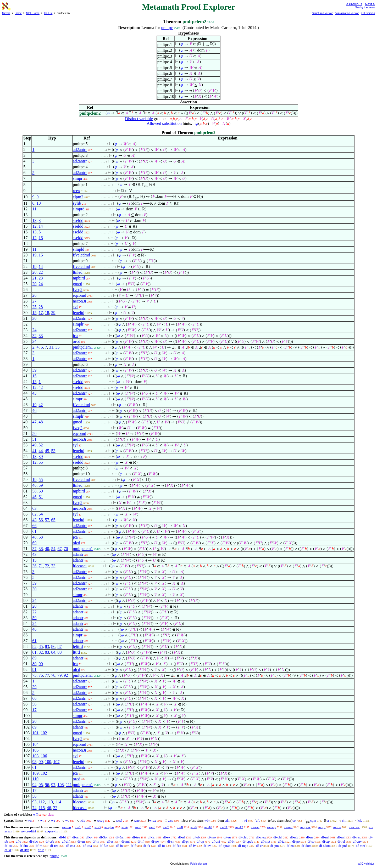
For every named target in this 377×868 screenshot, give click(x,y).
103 (35, 756)
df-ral (341, 837)
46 (34, 410)
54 (53, 549)
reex (76, 191)
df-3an (120, 837)
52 (41, 445)
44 (41, 451)
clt (344, 821)
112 (41, 802)
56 (41, 520)
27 (34, 301)
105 (35, 750)
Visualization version (347, 13)
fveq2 (77, 290)
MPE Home (33, 13)
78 (53, 675)
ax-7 (166, 827)
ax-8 (180, 827)
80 (34, 664)
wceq (100, 821)
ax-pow (305, 827)
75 (34, 675)
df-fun (104, 846)
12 (34, 226)
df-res (54, 846)
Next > (370, 4)
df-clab (243, 837)
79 (59, 675)
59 (41, 485)
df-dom (307, 846)
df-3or (104, 837)
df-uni (216, 841)
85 (41, 646)
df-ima (71, 846)
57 (47, 520)
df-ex (167, 837)
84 (53, 652)
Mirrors (6, 13)
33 (41, 336)
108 (60, 785)
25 (34, 307)
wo (67, 821)
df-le (41, 850)
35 (57, 347)
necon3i (79, 301)
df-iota (87, 846)
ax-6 (152, 827)
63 (34, 508)
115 (41, 808)
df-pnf (343, 846)
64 (41, 514)
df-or (89, 837)
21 (34, 278)
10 (38, 203)
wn (30, 821)
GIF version (368, 13)
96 (47, 785)
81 (34, 652)
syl (75, 307)
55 (41, 462)
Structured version (322, 13)
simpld (79, 249)
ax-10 (208, 827)
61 (41, 497)
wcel (119, 821)
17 (41, 313)
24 (41, 284)
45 (47, 451)
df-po (296, 841)
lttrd (76, 652)
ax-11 (224, 827)
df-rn (39, 846)
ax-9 (194, 827)
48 (41, 422)
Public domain (199, 864)
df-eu (227, 837)
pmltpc (167, 28)
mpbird (79, 278)
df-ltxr (24, 850)
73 (53, 566)
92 (66, 675)
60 (41, 491)
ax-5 (138, 827)
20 (34, 272)
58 (34, 491)
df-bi (62, 837)
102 (44, 733)
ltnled (77, 272)
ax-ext (255, 827)
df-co (8, 846)
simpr (77, 178)
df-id (281, 841)
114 (58, 802)
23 (41, 278)
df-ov (207, 846)
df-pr (185, 841)
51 (34, 439)
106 (44, 756)
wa (53, 821)
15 (34, 313)
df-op (200, 841)
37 (34, 549)
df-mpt (265, 841)
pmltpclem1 (83, 347)
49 (34, 445)
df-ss (110, 841)
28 (41, 307)
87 (59, 646)
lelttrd (78, 646)
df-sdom (325, 846)
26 (34, 295)
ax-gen (109, 827)
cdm (228, 821)
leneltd (79, 313)
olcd (76, 543)
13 (34, 220)
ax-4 (124, 827)
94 (34, 785)
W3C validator (366, 864)
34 (34, 341)
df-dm (24, 846)
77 (47, 675)
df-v (19, 841)
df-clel (278, 837)
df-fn (119, 846)
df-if (140, 841)
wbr (207, 821)
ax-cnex (354, 827)
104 (35, 744)
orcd (76, 341)
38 (41, 549)
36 (34, 566)
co (294, 821)
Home (18, 13)
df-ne (310, 837)
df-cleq (261, 837)
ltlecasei (80, 566)
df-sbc (34, 841)
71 (41, 566)
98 (34, 762)
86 (53, 646)
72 (47, 566)
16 (41, 238)
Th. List (48, 13)
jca (75, 336)
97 (53, 785)
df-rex (357, 837)
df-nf (181, 837)
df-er (259, 846)
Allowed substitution (164, 123)
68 (41, 537)
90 (41, 664)
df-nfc (294, 837)
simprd (79, 209)
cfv (258, 821)
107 (56, 762)
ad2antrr (80, 150)
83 (47, 646)
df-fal (151, 837)
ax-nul (288, 827)
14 (41, 226)
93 (34, 802)
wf (245, 821)
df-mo (212, 837)
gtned (77, 284)
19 (34, 255)
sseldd (78, 220)
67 (59, 549)
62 (34, 514)
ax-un (337, 827)
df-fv (192, 846)
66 (34, 526)
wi (42, 821)
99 (41, 762)
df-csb (50, 841)
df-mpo (243, 846)
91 (34, 670)
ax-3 (98, 827)
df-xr (8, 850)
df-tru (136, 837)
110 (35, 779)
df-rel (341, 841)
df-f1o (177, 846)
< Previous (354, 4)
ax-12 (239, 827)
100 (48, 762)
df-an (76, 837)
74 (34, 808)
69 (34, 543)
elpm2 (78, 197)
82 (34, 646)
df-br (231, 841)
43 (34, 393)
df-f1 (147, 846)
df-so (311, 841)
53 (53, 451)
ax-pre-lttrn (52, 831)
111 (69, 785)
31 (51, 347)
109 (35, 773)
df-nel (325, 837)
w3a (82, 821)
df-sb (196, 837)
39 (34, 370)
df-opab (248, 841)
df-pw (155, 841)
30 (34, 318)
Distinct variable (139, 119)
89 (34, 658)
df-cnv (357, 841)
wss (170, 821)
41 (34, 451)
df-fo (162, 846)
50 (34, 433)
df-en (290, 846)
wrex (153, 821)
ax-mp (67, 827)
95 (41, 785)
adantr (78, 554)
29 (53, 313)
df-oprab (224, 846)
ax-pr (322, 827)
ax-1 (78, 827)
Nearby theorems (365, 7)
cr (328, 821)
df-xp (326, 841)
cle (360, 821)
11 (34, 209)
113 (50, 802)
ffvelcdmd (81, 255)
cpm (313, 821)
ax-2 (88, 827)
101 (35, 733)
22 (41, 272)
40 (47, 549)
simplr (78, 324)
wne (137, 821)
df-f (133, 846)
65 (53, 520)
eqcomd (79, 295)
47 (34, 422)
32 (34, 336)
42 (41, 387)
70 (66, 549)
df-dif (66, 841)
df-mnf (361, 846)
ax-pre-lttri (29, 831)
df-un (81, 841)
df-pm (275, 846)
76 (41, 675)
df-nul (126, 841)
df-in (96, 841)
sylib (77, 203)
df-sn (171, 841)
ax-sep (271, 827)
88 (59, 652)
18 (47, 313)
